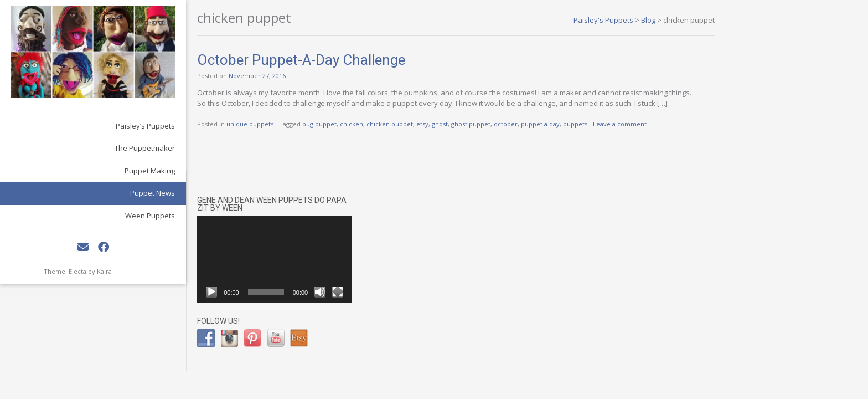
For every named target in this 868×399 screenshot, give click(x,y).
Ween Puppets (119, 198)
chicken (321, 124)
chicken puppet (359, 124)
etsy (391, 124)
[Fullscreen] (841, 121)
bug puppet (288, 124)
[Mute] (824, 121)
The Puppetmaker (114, 131)
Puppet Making (119, 153)
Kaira (104, 254)
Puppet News (122, 176)
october (475, 124)
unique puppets (219, 124)
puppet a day (509, 124)
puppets (544, 124)
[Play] (715, 121)
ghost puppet (440, 124)
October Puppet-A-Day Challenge (270, 60)
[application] (778, 89)
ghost (409, 124)
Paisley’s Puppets (114, 108)
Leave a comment (589, 124)
